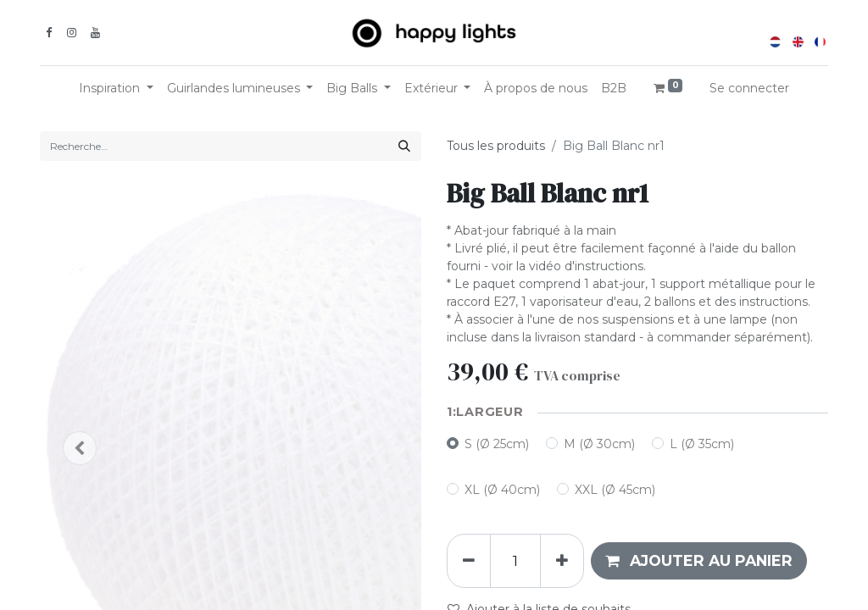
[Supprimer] (469, 561)
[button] (699, 561)
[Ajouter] (562, 561)
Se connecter (749, 88)
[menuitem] (536, 89)
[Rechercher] (404, 146)
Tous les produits (496, 146)
